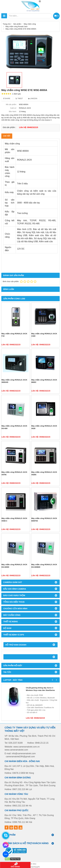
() (58, 16)
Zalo (6, 854)
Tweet (19, 99)
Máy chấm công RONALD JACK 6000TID (44, 520)
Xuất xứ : (14, 108)
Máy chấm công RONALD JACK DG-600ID (14, 566)
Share (7, 99)
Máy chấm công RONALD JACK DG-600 (14, 427)
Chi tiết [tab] (7, 136)
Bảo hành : (13, 111)
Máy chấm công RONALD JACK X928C (44, 473)
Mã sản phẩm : (11, 104)
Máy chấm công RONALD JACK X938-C (14, 520)
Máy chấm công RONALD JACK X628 (44, 427)
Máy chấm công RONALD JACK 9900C (44, 381)
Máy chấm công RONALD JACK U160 (44, 335)
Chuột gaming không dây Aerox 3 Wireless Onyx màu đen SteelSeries (40, 689)
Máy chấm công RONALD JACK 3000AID (14, 381)
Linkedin (33, 99)
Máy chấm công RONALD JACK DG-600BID (44, 566)
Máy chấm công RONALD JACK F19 (14, 335)
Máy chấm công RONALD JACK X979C (14, 473)
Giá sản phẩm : (9, 127)
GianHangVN (35, 867)
